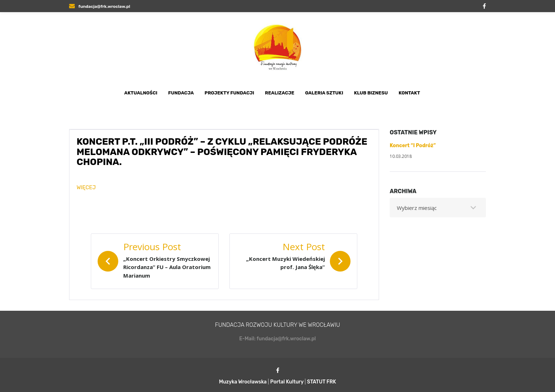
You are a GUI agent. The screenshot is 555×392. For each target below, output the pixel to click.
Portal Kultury (287, 382)
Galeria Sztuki (324, 93)
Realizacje (280, 93)
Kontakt (409, 93)
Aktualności (141, 93)
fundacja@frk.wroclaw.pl (100, 6)
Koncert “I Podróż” (413, 146)
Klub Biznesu (371, 93)
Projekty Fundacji (229, 93)
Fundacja (181, 93)
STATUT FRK (322, 382)
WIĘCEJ (86, 187)
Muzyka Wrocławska (243, 382)
